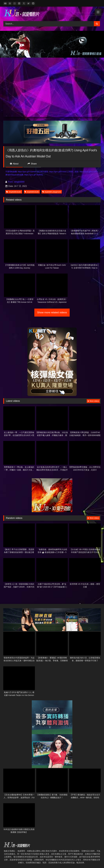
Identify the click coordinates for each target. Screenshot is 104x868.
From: (10, 182)
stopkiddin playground (52, 192)
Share (32, 164)
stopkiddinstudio (32, 192)
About (14, 164)
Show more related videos (52, 312)
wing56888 (19, 182)
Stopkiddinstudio (14, 192)
